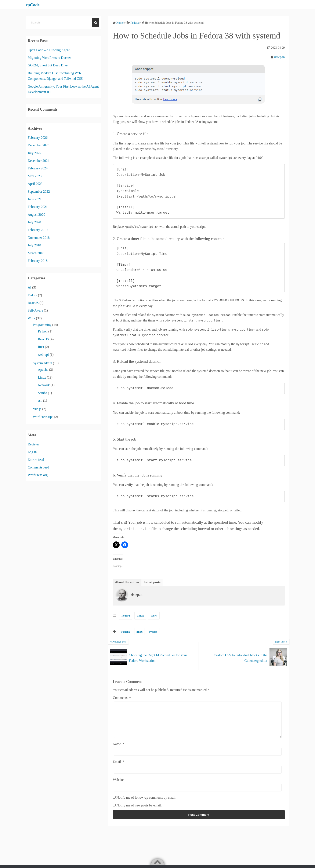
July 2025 (34, 153)
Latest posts (153, 582)
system (153, 632)
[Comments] (198, 723)
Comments (122, 698)
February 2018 (38, 261)
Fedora (126, 616)
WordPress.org (38, 475)
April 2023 (35, 184)
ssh (40, 400)
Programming (42, 325)
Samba (43, 393)
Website (118, 786)
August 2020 (36, 215)
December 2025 (39, 145)
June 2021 (35, 199)
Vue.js (37, 409)
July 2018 (34, 245)
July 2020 (34, 222)
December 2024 (39, 161)
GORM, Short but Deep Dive (48, 65)
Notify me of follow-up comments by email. (146, 804)
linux (140, 632)
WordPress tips (43, 417)
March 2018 (36, 253)
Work (154, 616)
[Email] (198, 776)
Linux (140, 616)
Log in (32, 452)
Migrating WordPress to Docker (49, 58)
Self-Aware (35, 310)
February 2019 (38, 230)
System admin (42, 363)
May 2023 (35, 176)
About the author (127, 582)
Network (44, 385)
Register (33, 444)
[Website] (198, 794)
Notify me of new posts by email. (139, 812)
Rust (41, 347)
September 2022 (39, 192)
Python (43, 331)
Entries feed (36, 460)
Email (119, 768)
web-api (43, 355)
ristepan (279, 57)
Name (119, 750)
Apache (43, 370)
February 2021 (38, 207)
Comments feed (38, 467)
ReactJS (33, 303)
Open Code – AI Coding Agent (49, 50)
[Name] (198, 758)
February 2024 (38, 168)
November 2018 (39, 238)
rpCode (34, 5)
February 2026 (38, 138)
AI (30, 287)
